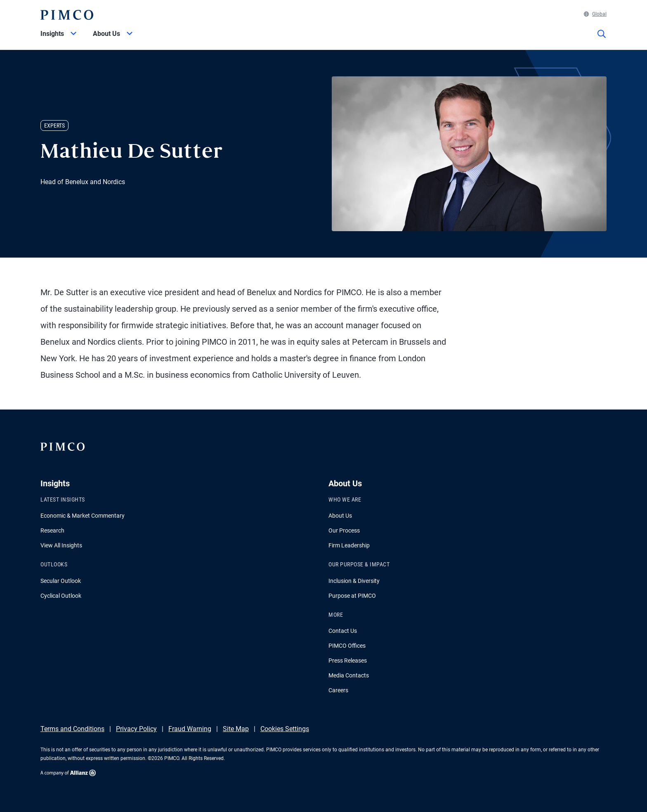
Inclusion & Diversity (354, 581)
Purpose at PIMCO (352, 596)
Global (595, 14)
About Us (340, 516)
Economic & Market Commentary (83, 516)
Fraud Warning (190, 729)
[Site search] (602, 40)
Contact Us (343, 631)
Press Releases (348, 660)
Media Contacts (349, 675)
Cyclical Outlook (61, 596)
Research (52, 530)
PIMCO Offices (347, 646)
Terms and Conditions (72, 729)
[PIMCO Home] (67, 15)
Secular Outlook (61, 581)
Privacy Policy (136, 729)
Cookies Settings (285, 729)
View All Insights (61, 545)
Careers (338, 690)
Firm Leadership (349, 545)
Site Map (236, 729)
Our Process (344, 530)
